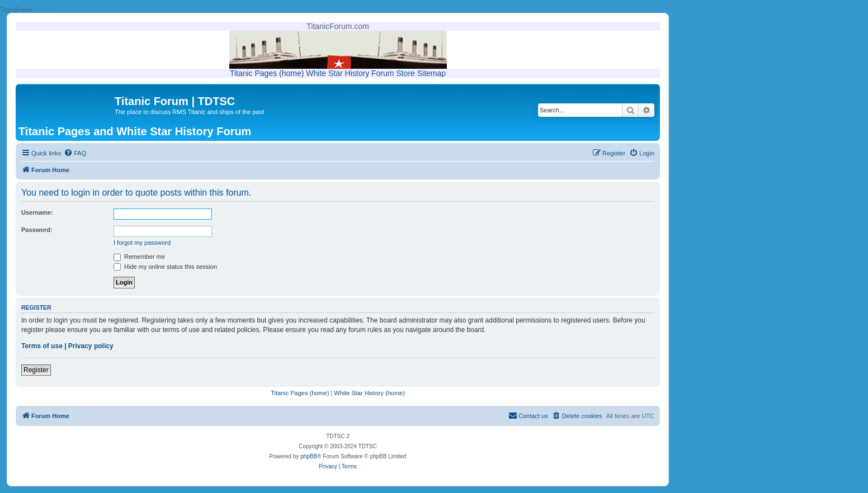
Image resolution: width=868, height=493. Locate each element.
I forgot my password (142, 243)
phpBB (309, 456)
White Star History (338, 73)
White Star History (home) (369, 393)
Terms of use (42, 346)
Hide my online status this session (165, 267)
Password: (37, 230)
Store (405, 73)
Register (36, 370)
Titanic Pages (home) (267, 73)
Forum (383, 73)
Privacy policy (91, 346)
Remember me (139, 257)
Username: (37, 212)
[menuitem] (75, 153)
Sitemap (431, 73)
